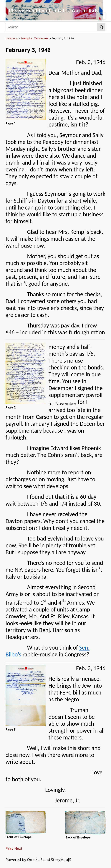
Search (101, 27)
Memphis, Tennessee (35, 38)
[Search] (52, 27)
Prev (9, 848)
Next (18, 848)
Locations (12, 38)
